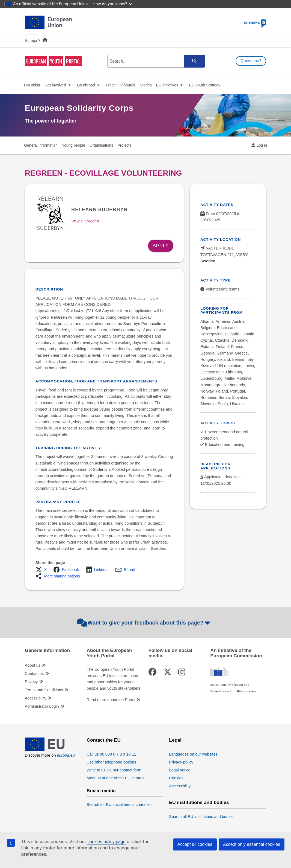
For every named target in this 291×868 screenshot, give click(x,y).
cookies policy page (106, 842)
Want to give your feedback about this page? (144, 623)
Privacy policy (181, 762)
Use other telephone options (111, 762)
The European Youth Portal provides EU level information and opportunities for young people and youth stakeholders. (114, 679)
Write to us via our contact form (114, 770)
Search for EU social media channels (119, 805)
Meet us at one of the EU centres (115, 778)
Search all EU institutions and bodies (201, 817)
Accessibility (36, 698)
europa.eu (66, 755)
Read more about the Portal (111, 700)
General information (47, 650)
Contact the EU (104, 740)
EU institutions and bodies (199, 802)
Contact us (34, 674)
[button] (43, 570)
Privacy (31, 682)
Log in (262, 145)
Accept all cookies (195, 844)
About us (33, 665)
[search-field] (155, 61)
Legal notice (180, 770)
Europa (31, 40)
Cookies (176, 778)
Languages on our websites (193, 754)
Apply (161, 246)
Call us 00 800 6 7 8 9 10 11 (111, 754)
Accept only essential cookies (252, 844)
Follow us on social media (170, 653)
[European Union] (48, 749)
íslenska (255, 22)
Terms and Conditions (44, 690)
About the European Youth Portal (109, 653)
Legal (175, 740)
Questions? (251, 61)
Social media (101, 791)
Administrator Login (42, 706)
